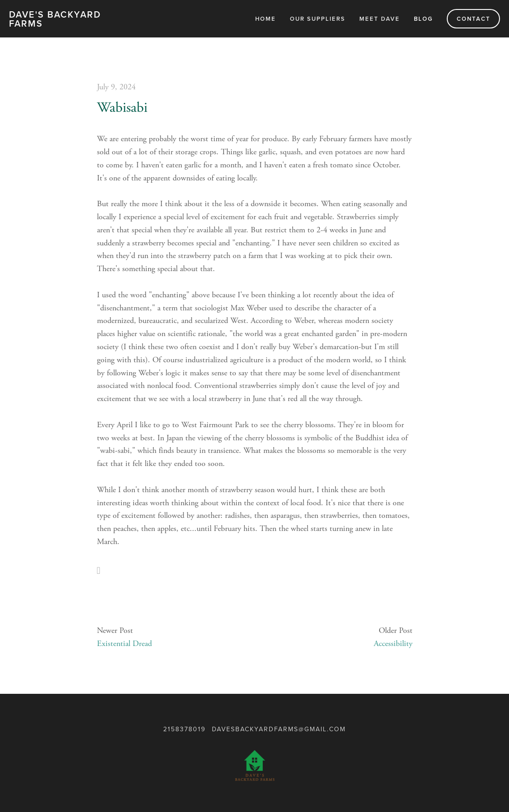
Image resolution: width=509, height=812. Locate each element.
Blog (423, 19)
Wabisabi (122, 108)
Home (266, 19)
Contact (474, 19)
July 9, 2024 (116, 87)
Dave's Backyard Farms (55, 19)
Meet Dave (380, 19)
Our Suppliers (318, 19)
